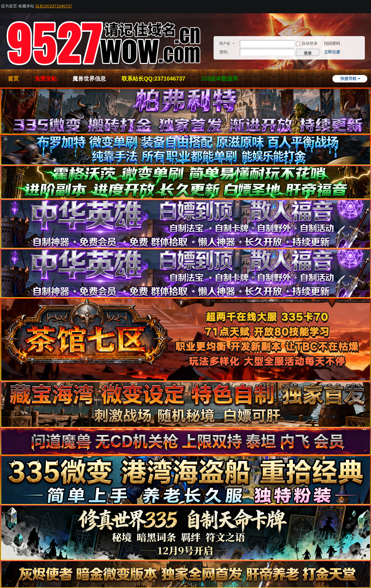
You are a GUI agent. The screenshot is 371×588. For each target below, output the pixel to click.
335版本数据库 (219, 79)
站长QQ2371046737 (54, 6)
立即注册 (332, 52)
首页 (13, 79)
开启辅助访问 (369, 4)
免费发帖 (46, 79)
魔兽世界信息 (89, 79)
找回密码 (332, 43)
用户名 (225, 44)
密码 (223, 52)
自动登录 (307, 43)
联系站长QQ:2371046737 (153, 79)
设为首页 (9, 6)
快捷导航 (348, 79)
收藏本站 (26, 6)
